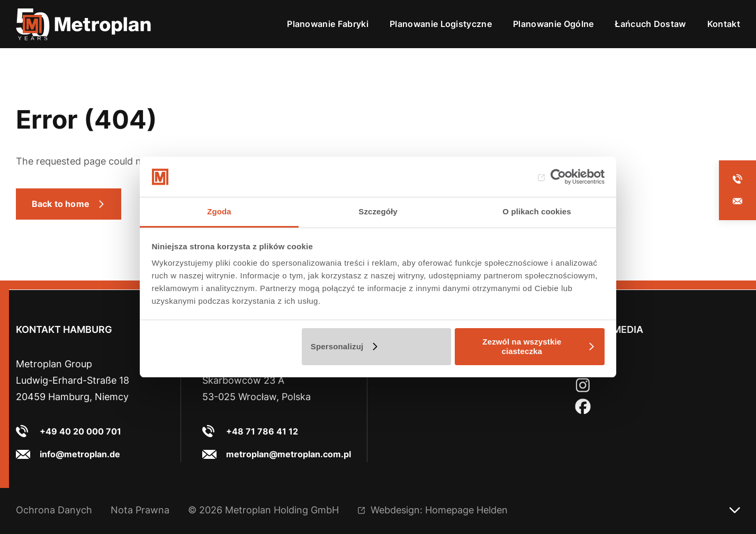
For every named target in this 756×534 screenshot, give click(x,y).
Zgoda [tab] (219, 211)
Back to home (61, 204)
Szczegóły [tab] (378, 211)
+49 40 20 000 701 (80, 431)
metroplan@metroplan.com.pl (289, 454)
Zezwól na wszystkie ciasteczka (522, 346)
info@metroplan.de (80, 454)
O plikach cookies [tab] (537, 211)
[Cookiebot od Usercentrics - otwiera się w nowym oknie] (558, 177)
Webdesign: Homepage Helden (439, 510)
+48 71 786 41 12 (262, 431)
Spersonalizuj (337, 346)
